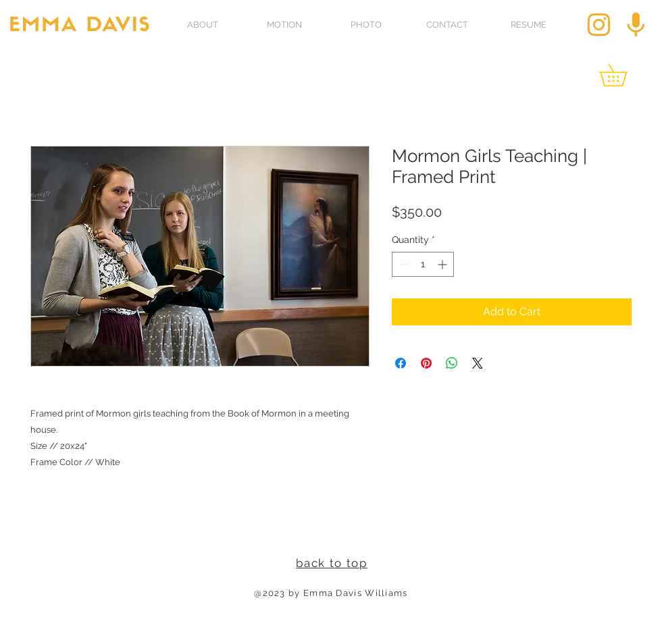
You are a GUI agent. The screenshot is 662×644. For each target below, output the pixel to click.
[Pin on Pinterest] (426, 363)
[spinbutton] (423, 264)
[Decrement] (402, 264)
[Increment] (443, 264)
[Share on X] (478, 363)
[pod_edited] (636, 25)
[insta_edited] (599, 25)
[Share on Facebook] (401, 363)
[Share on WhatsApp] (452, 363)
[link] (624, 75)
